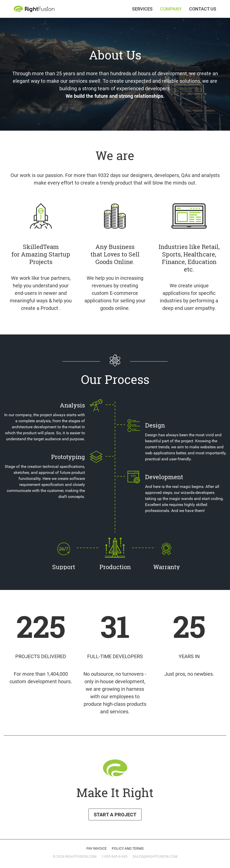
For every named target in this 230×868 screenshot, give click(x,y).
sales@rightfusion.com (155, 856)
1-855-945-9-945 (114, 856)
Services (142, 9)
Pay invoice (97, 848)
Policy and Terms (128, 848)
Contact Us (203, 9)
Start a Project (115, 815)
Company (171, 9)
